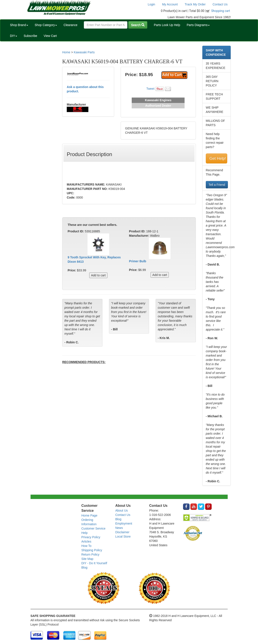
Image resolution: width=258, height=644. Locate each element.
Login (151, 4)
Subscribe (30, 36)
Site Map (87, 559)
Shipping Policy (92, 550)
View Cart (50, 36)
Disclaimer (122, 532)
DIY (14, 36)
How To (86, 546)
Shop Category (46, 25)
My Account (170, 4)
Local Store (123, 536)
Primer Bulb (137, 261)
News (119, 528)
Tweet (150, 89)
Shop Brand (19, 25)
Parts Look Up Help (167, 25)
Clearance (70, 25)
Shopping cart (221, 11)
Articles (86, 541)
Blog (84, 567)
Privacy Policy (91, 537)
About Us (122, 510)
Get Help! (218, 158)
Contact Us (220, 4)
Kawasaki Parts (84, 52)
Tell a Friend (217, 185)
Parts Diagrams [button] (198, 25)
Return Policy (90, 554)
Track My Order (195, 4)
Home (66, 52)
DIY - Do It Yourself (94, 563)
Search (138, 25)
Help (85, 533)
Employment (124, 523)
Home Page (89, 515)
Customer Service (93, 528)
